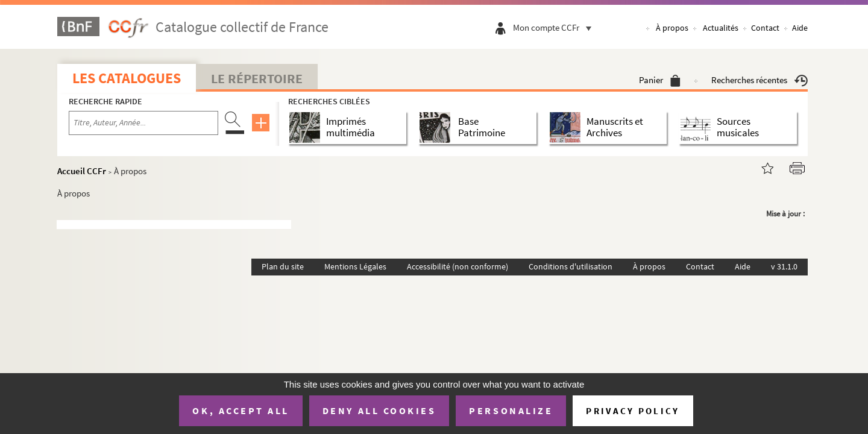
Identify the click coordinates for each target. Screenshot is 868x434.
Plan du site (283, 266)
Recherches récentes (759, 80)
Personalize (511, 410)
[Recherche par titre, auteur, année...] (143, 123)
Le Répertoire (257, 78)
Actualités (721, 28)
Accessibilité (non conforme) (458, 266)
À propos (672, 28)
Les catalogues (127, 78)
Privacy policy (633, 411)
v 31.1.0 (784, 266)
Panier (660, 80)
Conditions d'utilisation (571, 266)
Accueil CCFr (82, 171)
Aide (800, 28)
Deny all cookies (379, 410)
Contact (765, 28)
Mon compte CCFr (555, 27)
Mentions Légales (355, 266)
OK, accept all (241, 410)
